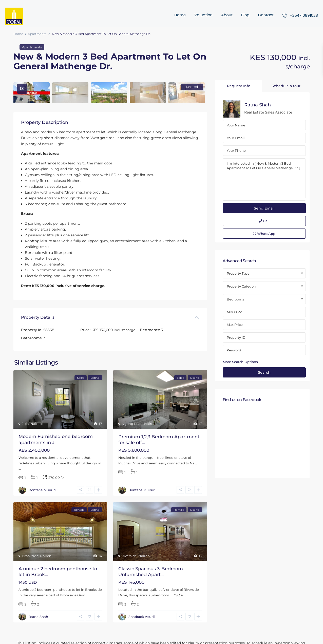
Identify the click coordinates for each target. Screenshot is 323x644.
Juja (25, 424)
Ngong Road (132, 424)
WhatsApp (264, 234)
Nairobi (37, 424)
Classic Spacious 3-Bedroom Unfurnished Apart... (151, 572)
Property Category (242, 286)
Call (264, 221)
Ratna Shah (38, 617)
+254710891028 (304, 15)
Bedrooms (235, 299)
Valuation (203, 15)
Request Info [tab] (239, 86)
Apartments (37, 34)
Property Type (238, 273)
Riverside (129, 556)
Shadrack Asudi (142, 617)
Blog (245, 15)
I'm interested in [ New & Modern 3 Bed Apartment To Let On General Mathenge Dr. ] (264, 180)
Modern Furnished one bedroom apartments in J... (56, 439)
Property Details (38, 317)
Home (180, 15)
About (227, 15)
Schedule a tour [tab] (286, 86)
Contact (266, 15)
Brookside (30, 556)
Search (264, 372)
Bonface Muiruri (42, 490)
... (20, 468)
